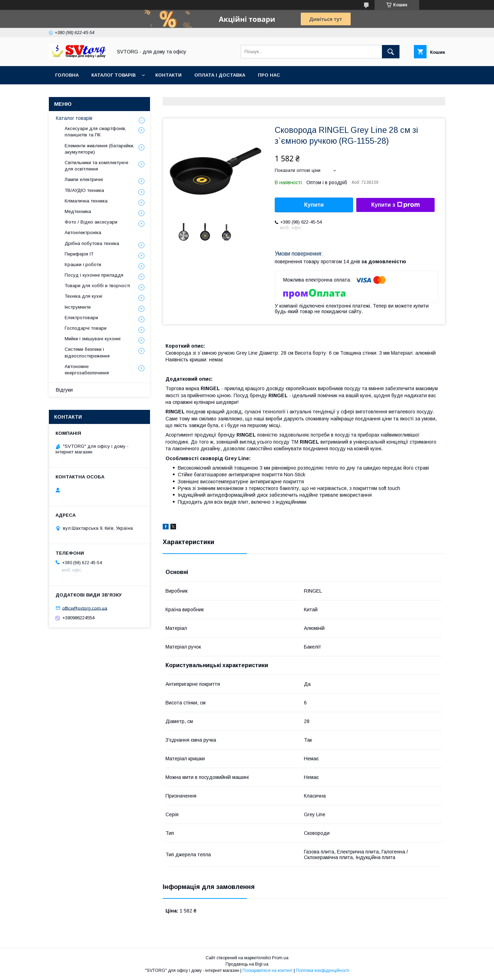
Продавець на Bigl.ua (247, 964)
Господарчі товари (86, 328)
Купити (314, 205)
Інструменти (78, 307)
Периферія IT (79, 254)
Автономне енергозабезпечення (87, 370)
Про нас (269, 75)
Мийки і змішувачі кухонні (93, 339)
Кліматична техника (86, 201)
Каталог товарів (113, 75)
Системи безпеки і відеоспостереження (87, 352)
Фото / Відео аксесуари (91, 222)
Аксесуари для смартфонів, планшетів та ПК (95, 132)
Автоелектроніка (83, 233)
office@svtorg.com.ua (85, 608)
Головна (67, 75)
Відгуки (64, 390)
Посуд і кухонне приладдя (94, 275)
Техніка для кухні (83, 296)
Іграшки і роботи (83, 265)
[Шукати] (391, 52)
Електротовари (81, 318)
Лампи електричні (84, 179)
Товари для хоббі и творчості (97, 286)
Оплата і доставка (220, 75)
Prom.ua (280, 958)
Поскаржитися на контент (268, 971)
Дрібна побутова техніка (92, 243)
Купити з (395, 205)
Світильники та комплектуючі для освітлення (96, 166)
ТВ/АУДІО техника (84, 190)
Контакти (168, 75)
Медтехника (78, 211)
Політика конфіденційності (323, 971)
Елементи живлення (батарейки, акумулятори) (99, 149)
